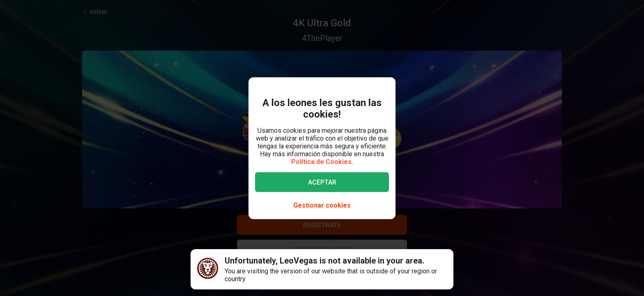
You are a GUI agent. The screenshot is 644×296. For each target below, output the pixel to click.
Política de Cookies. (322, 162)
